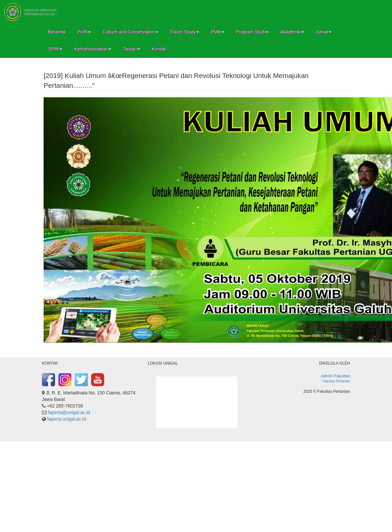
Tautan (131, 49)
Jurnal (323, 32)
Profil (84, 32)
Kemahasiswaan (93, 49)
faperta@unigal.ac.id (69, 412)
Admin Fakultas (335, 376)
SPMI (55, 49)
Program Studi (252, 32)
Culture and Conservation (130, 32)
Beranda (57, 32)
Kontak (159, 49)
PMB (217, 32)
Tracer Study (185, 32)
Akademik (292, 32)
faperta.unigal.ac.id (67, 419)
